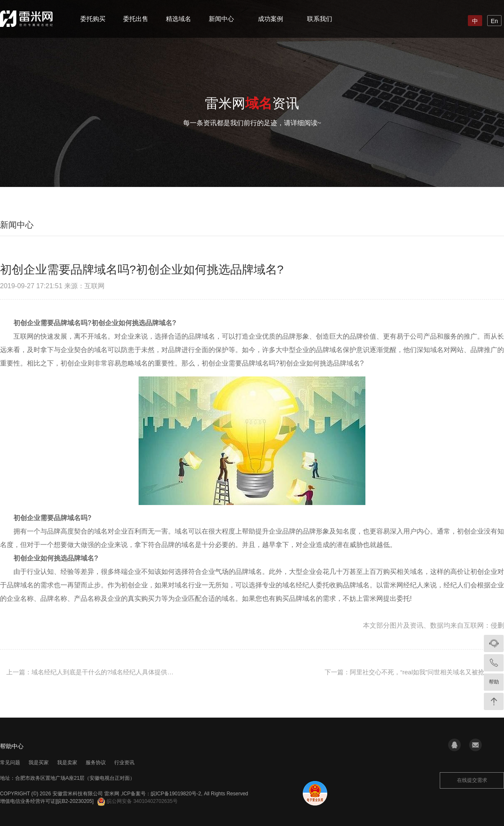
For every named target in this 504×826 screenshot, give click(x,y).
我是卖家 (67, 763)
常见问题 (10, 763)
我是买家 (39, 763)
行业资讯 (124, 763)
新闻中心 (221, 19)
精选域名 (178, 19)
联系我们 (320, 19)
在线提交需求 (472, 780)
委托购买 (93, 19)
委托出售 (136, 19)
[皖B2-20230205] (75, 801)
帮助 (494, 682)
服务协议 (96, 763)
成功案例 (270, 19)
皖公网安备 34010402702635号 (138, 801)
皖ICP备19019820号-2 (176, 794)
